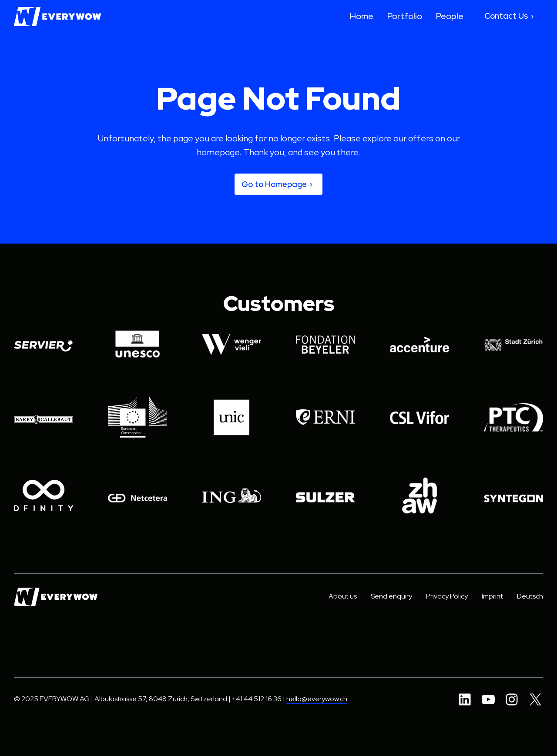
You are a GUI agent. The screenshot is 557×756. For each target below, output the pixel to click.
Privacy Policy (447, 596)
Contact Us (510, 17)
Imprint (492, 596)
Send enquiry (391, 596)
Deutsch (530, 596)
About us (343, 596)
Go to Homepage (278, 184)
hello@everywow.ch (317, 699)
